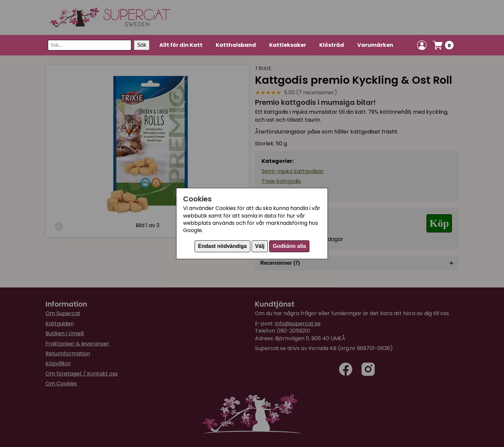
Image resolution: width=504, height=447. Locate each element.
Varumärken (375, 45)
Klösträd (332, 45)
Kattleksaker (288, 45)
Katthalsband (236, 45)
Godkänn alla (289, 246)
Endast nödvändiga (223, 246)
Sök (142, 45)
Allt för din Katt (181, 45)
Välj (260, 246)
